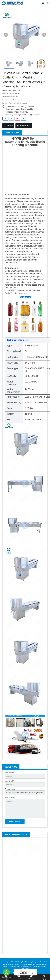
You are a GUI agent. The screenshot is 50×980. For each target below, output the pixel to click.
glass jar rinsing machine (17, 112)
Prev (6, 35)
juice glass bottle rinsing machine (20, 109)
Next (44, 35)
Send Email (24, 125)
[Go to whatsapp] (6, 972)
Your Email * (9, 781)
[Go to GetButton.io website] (6, 977)
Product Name (10, 789)
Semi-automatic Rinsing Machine (20, 107)
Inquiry (8, 125)
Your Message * (11, 797)
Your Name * (9, 773)
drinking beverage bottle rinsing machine (23, 115)
